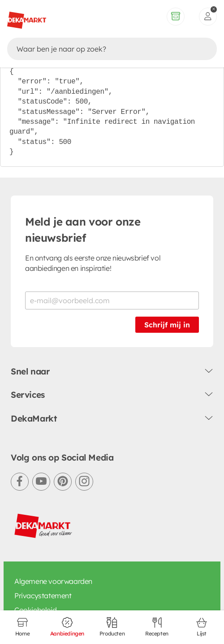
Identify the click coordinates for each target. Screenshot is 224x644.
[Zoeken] (103, 41)
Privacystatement (43, 596)
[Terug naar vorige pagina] (16, 13)
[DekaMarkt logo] (43, 526)
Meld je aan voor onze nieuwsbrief (83, 230)
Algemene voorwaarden (53, 581)
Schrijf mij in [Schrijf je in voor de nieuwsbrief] (167, 325)
